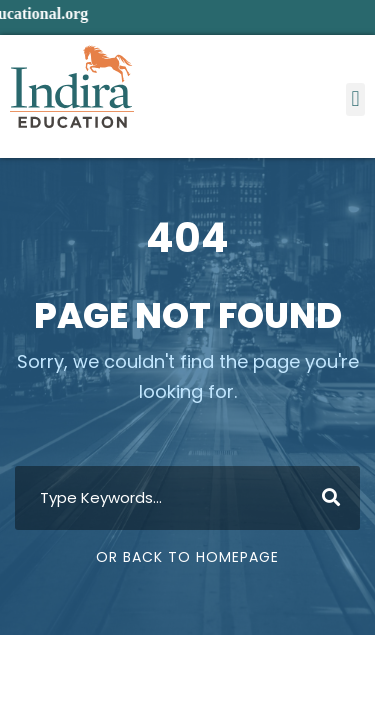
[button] (355, 99)
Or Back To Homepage (187, 557)
